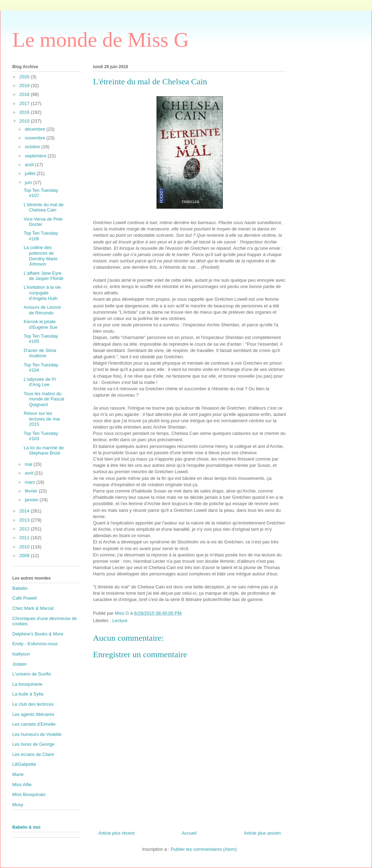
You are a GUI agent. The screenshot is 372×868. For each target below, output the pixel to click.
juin (29, 182)
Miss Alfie (22, 785)
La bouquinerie (27, 684)
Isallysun (21, 654)
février (32, 491)
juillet (31, 173)
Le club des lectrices (33, 704)
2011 (25, 538)
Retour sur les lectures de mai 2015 (42, 419)
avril (30, 473)
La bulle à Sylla (28, 694)
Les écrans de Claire (33, 754)
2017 (25, 103)
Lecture (120, 621)
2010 (25, 547)
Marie (18, 774)
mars (31, 482)
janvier (32, 500)
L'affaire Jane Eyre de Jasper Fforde (43, 276)
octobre (33, 147)
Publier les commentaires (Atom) (204, 849)
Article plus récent (116, 833)
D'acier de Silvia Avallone (40, 353)
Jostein (19, 664)
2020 (25, 77)
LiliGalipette (24, 764)
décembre (36, 129)
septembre (36, 156)
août (30, 165)
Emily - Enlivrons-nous (35, 644)
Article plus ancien (263, 833)
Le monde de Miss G (101, 40)
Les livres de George (33, 744)
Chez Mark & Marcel (33, 608)
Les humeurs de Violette (37, 734)
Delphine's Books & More (38, 634)
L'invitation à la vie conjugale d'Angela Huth (42, 293)
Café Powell (24, 598)
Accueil (189, 833)
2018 (25, 94)
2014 (25, 511)
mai (29, 464)
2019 (25, 86)
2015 (25, 121)
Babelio (20, 588)
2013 (25, 520)
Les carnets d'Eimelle (34, 724)
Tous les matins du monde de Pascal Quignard (44, 399)
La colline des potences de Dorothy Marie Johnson (41, 256)
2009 (25, 556)
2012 (25, 529)
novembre (36, 138)
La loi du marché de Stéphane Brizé (44, 451)
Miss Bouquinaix (29, 794)
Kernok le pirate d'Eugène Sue (40, 324)
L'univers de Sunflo (32, 674)
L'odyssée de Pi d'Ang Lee (39, 382)
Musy (18, 805)
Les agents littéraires (33, 714)
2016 (25, 112)
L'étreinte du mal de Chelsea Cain (44, 207)
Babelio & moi (26, 827)
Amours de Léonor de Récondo (42, 310)
